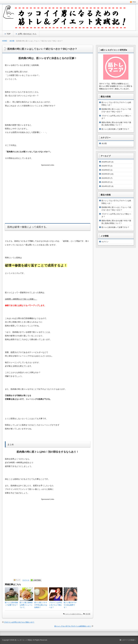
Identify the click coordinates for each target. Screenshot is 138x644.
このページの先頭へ (128, 640)
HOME (5, 41)
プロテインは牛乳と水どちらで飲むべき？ (55, 605)
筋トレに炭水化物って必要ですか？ (11, 604)
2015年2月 (106, 178)
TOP (9, 34)
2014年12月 (106, 186)
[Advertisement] (48, 189)
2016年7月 (106, 166)
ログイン (105, 242)
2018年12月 (106, 162)
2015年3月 (106, 174)
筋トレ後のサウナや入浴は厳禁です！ (70, 605)
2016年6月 (106, 170)
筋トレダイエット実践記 (24, 640)
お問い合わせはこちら (27, 34)
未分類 (12, 41)
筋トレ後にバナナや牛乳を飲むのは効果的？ (41, 605)
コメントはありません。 (74, 614)
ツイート (26, 580)
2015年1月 (106, 182)
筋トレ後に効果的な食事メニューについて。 (26, 605)
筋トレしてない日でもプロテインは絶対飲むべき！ (73, 626)
